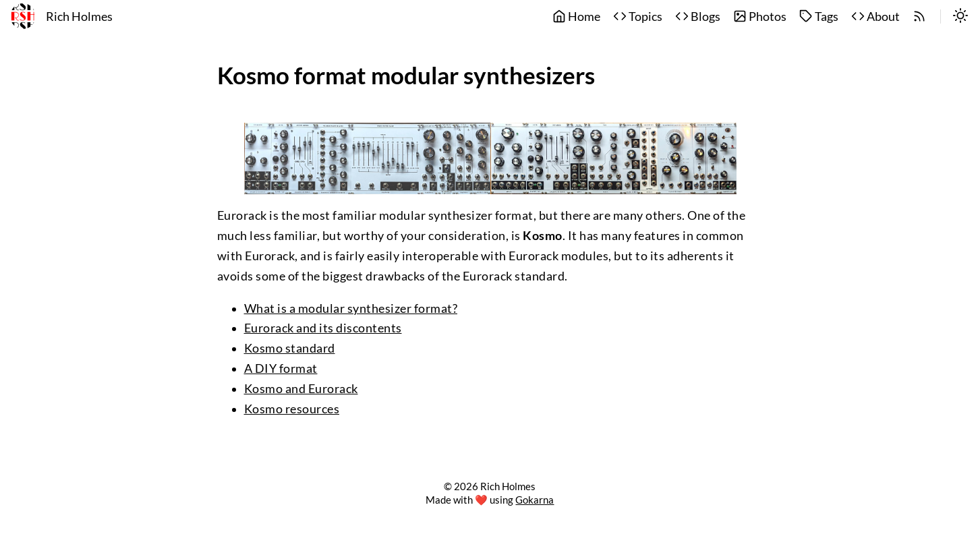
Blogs (698, 17)
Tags (819, 17)
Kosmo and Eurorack (301, 389)
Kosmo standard (290, 348)
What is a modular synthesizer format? (351, 308)
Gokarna (535, 500)
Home (576, 17)
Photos (760, 17)
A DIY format (281, 368)
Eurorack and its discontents (323, 328)
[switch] (960, 17)
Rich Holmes (79, 17)
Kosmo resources (292, 409)
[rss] (919, 17)
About (875, 17)
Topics (638, 17)
